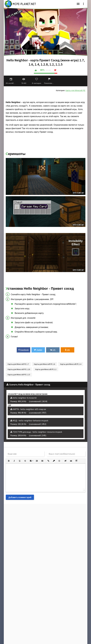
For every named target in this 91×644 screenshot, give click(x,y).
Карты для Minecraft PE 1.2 (46, 369)
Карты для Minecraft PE (75, 90)
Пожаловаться (49, 81)
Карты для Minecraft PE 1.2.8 (19, 369)
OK (67, 350)
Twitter (38, 350)
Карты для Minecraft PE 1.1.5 (19, 375)
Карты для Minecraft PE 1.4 (71, 364)
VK (53, 350)
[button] (9, 461)
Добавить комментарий (20, 497)
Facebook (24, 350)
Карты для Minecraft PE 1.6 (44, 364)
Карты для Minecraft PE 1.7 (18, 364)
